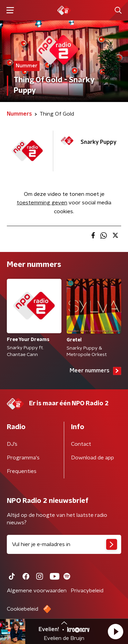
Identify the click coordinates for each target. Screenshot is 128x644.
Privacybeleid (87, 591)
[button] (115, 631)
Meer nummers (95, 371)
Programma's (23, 458)
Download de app (93, 458)
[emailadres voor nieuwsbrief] (64, 544)
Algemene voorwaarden (37, 591)
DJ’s (12, 444)
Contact (81, 444)
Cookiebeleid (23, 609)
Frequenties (22, 471)
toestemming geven (42, 203)
